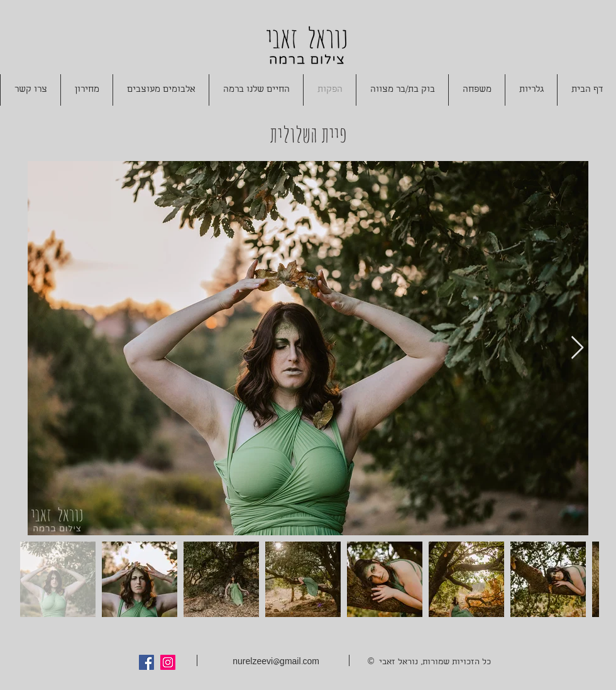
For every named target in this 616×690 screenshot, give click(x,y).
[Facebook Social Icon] (146, 662)
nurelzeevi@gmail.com (276, 663)
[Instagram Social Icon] (168, 662)
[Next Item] (577, 348)
